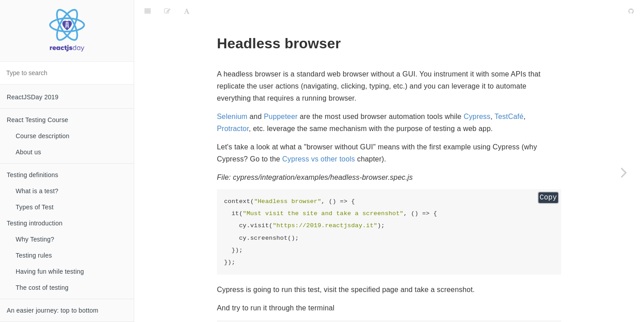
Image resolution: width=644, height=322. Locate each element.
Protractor (233, 106)
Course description (42, 136)
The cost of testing (42, 288)
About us (28, 152)
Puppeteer (281, 94)
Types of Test (35, 207)
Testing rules (34, 255)
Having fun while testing (50, 271)
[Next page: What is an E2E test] (624, 172)
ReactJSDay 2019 (33, 97)
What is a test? (37, 191)
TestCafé (509, 94)
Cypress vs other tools (319, 137)
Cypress (477, 94)
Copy (548, 175)
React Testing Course (38, 120)
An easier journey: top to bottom (53, 310)
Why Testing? (35, 239)
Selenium (232, 94)
